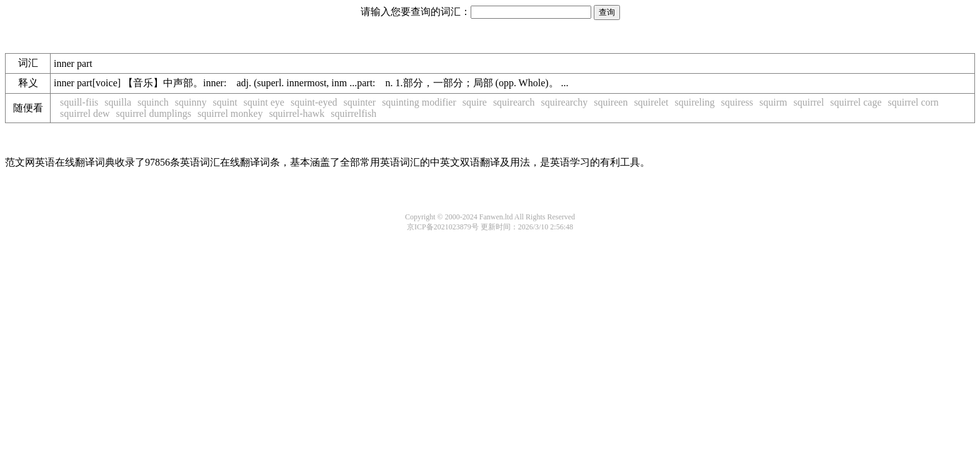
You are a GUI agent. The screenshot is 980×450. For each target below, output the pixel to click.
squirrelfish (353, 113)
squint (225, 102)
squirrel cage (856, 102)
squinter (360, 102)
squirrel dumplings (154, 113)
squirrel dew (85, 113)
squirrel (808, 102)
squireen (611, 102)
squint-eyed (314, 102)
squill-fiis (79, 102)
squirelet (651, 102)
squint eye (264, 102)
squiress (737, 102)
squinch (153, 102)
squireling (694, 102)
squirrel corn (913, 102)
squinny (191, 102)
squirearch (514, 102)
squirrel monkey (230, 113)
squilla (118, 102)
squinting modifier (419, 102)
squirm (773, 102)
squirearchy (565, 102)
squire (475, 102)
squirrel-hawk (297, 113)
